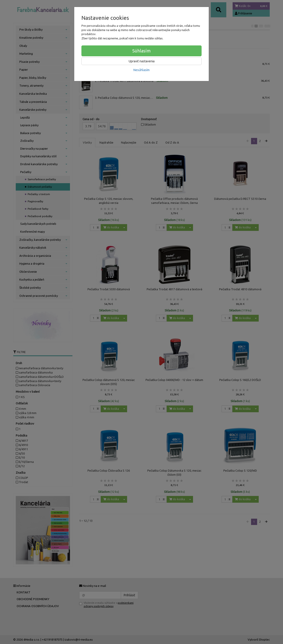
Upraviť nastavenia (142, 61)
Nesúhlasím (141, 70)
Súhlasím (141, 51)
